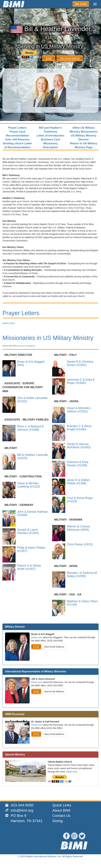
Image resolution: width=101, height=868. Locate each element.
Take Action (81, 4)
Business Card (50, 139)
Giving (57, 821)
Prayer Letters (17, 128)
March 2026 (8, 323)
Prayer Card (17, 132)
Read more (37, 637)
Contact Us (61, 816)
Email (49, 58)
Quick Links (62, 805)
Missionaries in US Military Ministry (48, 341)
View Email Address (70, 58)
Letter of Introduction (50, 136)
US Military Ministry (62, 46)
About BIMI (61, 810)
